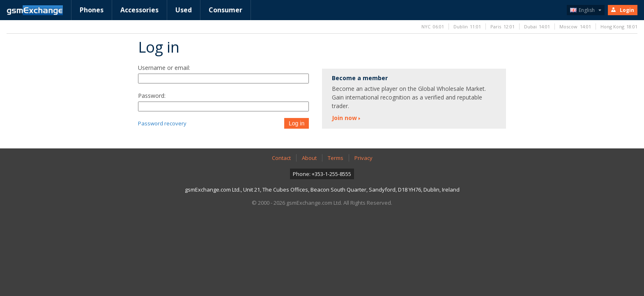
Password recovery (162, 123)
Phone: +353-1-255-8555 (322, 174)
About (309, 158)
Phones (92, 10)
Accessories (139, 10)
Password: (152, 96)
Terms (336, 158)
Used (184, 10)
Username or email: (164, 68)
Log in (297, 123)
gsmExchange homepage (35, 10)
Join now (344, 118)
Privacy (363, 158)
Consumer (225, 10)
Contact (281, 158)
